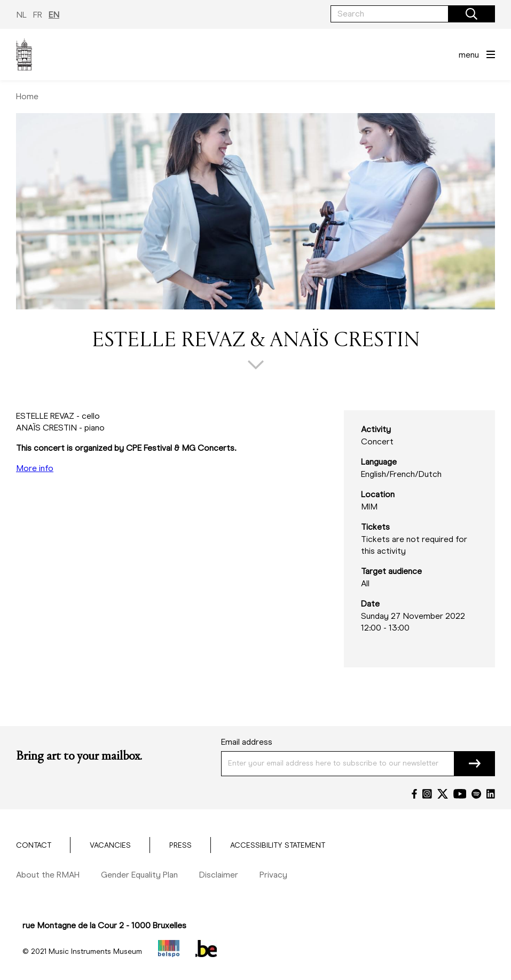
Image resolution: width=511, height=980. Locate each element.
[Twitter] (443, 794)
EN (54, 15)
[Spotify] (476, 794)
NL (21, 15)
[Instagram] (427, 794)
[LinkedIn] (491, 794)
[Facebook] (414, 794)
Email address (247, 742)
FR (38, 15)
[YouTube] (460, 794)
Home (27, 96)
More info (35, 468)
